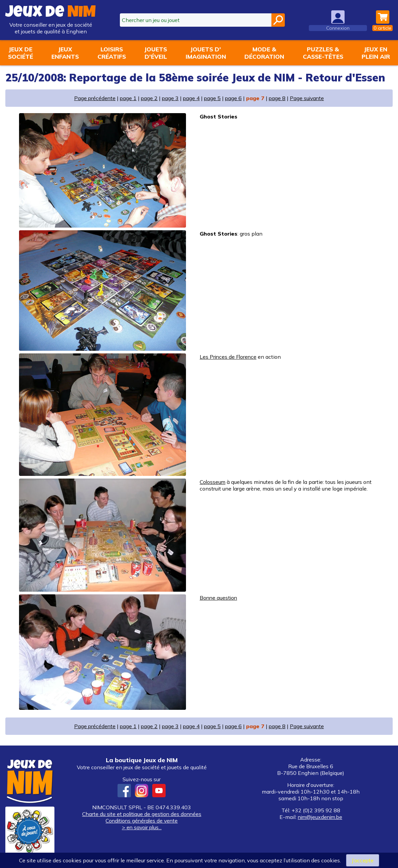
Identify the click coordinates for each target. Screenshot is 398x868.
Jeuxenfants (65, 53)
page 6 (234, 98)
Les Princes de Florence (229, 357)
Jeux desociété (21, 53)
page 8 (278, 98)
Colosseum (213, 482)
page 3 (170, 98)
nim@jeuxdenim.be (320, 817)
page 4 (191, 98)
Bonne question (219, 598)
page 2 (148, 98)
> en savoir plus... (142, 827)
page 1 (127, 98)
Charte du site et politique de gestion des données (142, 814)
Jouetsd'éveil (156, 53)
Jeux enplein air (376, 53)
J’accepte (362, 860)
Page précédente (93, 98)
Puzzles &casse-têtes (323, 53)
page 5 (213, 98)
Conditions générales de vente (142, 821)
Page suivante (308, 98)
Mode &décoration (264, 53)
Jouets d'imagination (206, 53)
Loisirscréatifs (112, 53)
